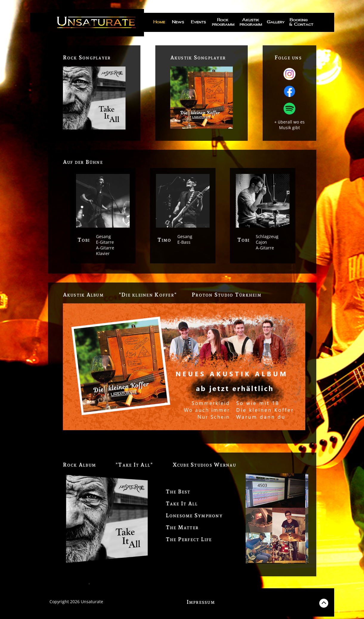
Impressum (201, 602)
